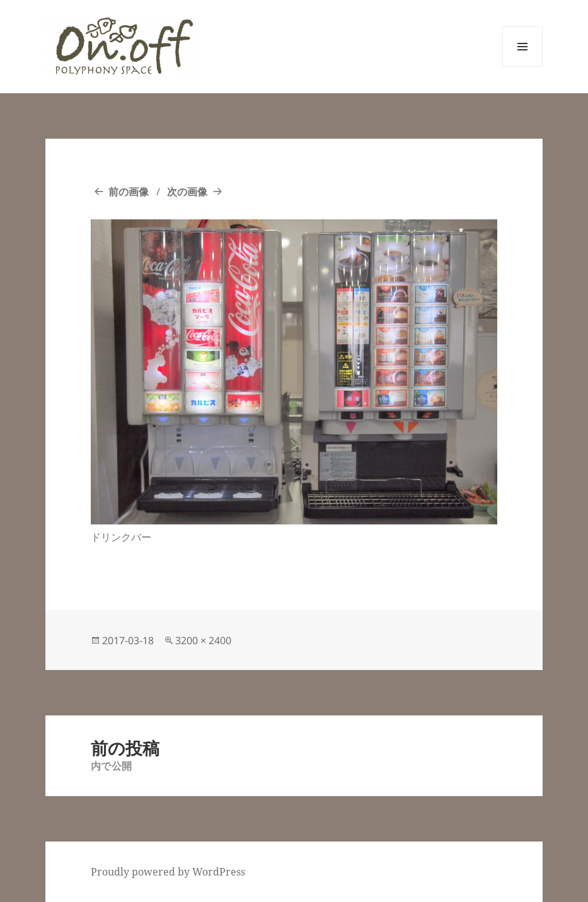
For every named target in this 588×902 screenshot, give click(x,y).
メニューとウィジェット (522, 66)
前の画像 (129, 192)
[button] (124, 46)
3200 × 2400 (203, 640)
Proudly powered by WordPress (168, 872)
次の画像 (187, 192)
